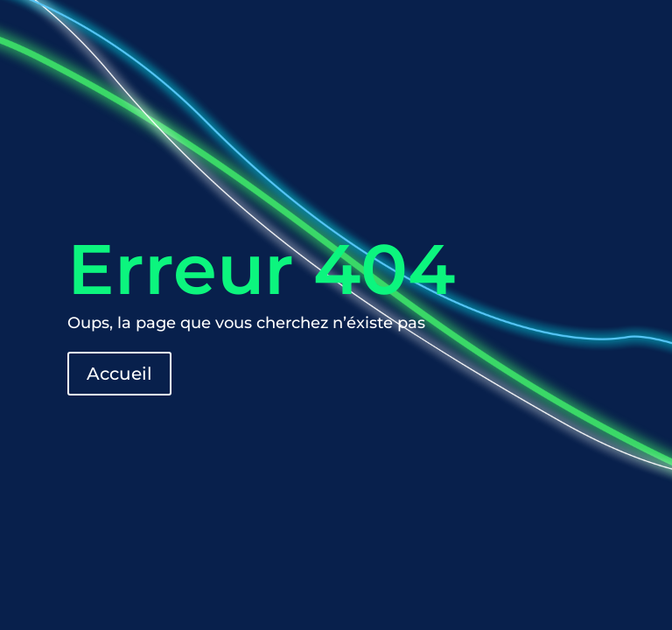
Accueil (119, 374)
